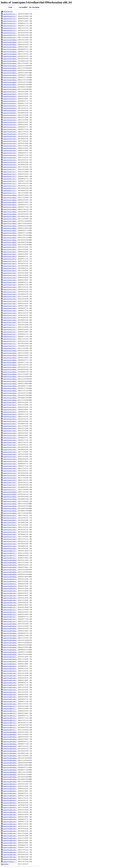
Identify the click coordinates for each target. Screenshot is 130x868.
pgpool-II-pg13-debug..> (10, 492)
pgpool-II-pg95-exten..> (10, 673)
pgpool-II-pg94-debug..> (10, 560)
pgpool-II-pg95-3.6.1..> (10, 607)
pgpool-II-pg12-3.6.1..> (10, 325)
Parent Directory (8, 12)
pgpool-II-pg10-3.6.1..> (10, 14)
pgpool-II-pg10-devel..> (10, 92)
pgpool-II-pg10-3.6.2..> (10, 19)
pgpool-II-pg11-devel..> (10, 247)
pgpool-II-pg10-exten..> (10, 118)
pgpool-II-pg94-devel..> (10, 579)
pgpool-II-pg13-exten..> (10, 527)
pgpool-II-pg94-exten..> (10, 588)
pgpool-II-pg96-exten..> (10, 810)
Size (30, 7)
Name (10, 7)
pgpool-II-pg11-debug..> (10, 195)
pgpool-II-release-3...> (10, 862)
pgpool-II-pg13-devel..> (10, 515)
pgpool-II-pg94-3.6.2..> (10, 555)
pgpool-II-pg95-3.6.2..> (10, 612)
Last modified (23, 7)
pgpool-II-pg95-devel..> (10, 657)
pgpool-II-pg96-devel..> (10, 784)
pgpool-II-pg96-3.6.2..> (10, 711)
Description (36, 7)
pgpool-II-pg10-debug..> (10, 40)
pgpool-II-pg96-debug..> (10, 732)
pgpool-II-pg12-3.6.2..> (10, 329)
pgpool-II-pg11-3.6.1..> (10, 169)
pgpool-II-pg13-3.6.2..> (10, 480)
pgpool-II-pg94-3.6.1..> (10, 551)
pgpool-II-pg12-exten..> (10, 428)
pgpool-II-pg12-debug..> (10, 351)
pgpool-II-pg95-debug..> (10, 624)
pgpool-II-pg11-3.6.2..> (10, 174)
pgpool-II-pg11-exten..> (10, 273)
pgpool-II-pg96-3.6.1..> (10, 706)
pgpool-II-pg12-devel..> (10, 402)
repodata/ (6, 864)
